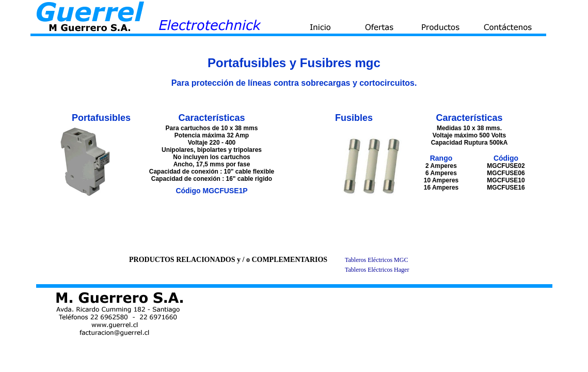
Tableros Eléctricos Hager (377, 270)
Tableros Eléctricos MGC (376, 260)
